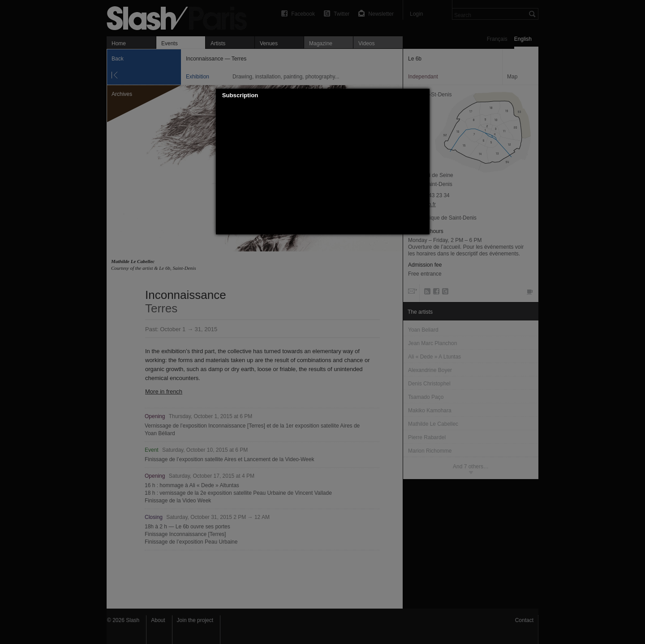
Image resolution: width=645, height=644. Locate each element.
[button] (423, 95)
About (158, 620)
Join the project (195, 620)
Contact (524, 620)
